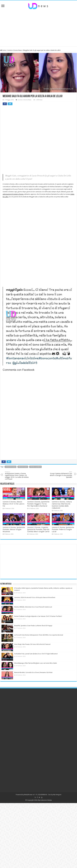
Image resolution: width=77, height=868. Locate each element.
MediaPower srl (29, 795)
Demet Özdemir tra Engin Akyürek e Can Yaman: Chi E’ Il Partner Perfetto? (38, 616)
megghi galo (23, 467)
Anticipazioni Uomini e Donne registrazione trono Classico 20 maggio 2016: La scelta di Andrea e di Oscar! (17, 476)
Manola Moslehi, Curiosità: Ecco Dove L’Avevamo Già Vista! (33, 672)
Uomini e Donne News (15, 50)
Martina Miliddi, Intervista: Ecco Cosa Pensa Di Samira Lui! (33, 607)
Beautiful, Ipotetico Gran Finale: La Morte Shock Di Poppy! (33, 626)
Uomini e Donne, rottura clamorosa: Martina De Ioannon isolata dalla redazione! (62, 505)
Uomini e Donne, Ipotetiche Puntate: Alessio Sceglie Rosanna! (14, 529)
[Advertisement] (38, 28)
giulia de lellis (11, 467)
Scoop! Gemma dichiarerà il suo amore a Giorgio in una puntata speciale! (60, 475)
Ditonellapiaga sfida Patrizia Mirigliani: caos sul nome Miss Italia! (35, 663)
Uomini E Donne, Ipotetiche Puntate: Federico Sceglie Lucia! (63, 529)
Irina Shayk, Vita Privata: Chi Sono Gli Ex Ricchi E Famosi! (32, 644)
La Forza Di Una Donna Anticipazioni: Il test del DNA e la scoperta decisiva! (39, 635)
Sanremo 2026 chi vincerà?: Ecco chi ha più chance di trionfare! (35, 597)
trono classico (36, 467)
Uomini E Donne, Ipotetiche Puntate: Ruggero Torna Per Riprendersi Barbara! (38, 504)
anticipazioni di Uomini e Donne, (13, 194)
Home (3, 50)
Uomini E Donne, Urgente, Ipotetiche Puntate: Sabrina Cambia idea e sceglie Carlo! (38, 529)
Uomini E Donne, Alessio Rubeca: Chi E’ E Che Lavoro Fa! (14, 504)
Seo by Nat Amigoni (55, 795)
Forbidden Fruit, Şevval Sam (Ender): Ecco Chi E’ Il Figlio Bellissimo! (36, 654)
